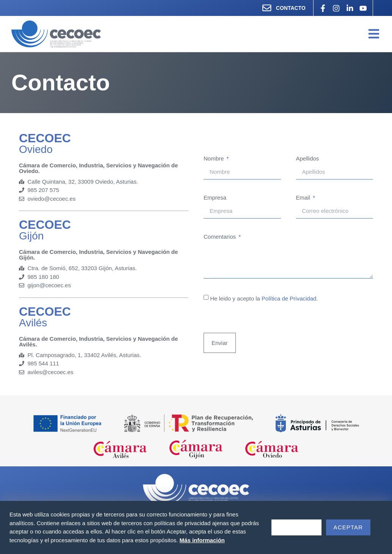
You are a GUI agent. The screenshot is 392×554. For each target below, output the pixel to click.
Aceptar (348, 527)
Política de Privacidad (289, 299)
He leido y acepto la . (264, 299)
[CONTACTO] (266, 8)
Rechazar (296, 527)
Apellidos (308, 159)
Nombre (215, 159)
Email (304, 198)
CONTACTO (290, 8)
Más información (202, 540)
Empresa (215, 198)
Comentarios (220, 237)
